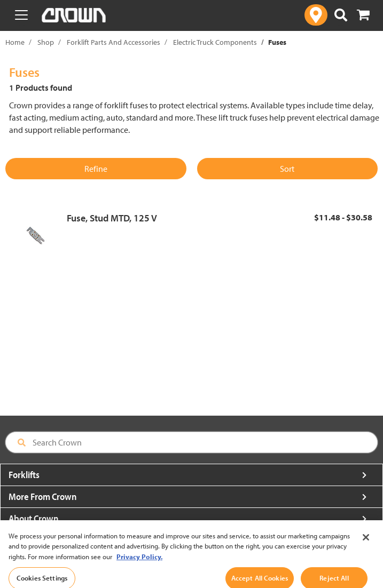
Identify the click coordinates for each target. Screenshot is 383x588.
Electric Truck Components (215, 42)
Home (15, 42)
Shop (46, 42)
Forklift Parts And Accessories (114, 42)
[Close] (366, 545)
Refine (96, 169)
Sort (287, 169)
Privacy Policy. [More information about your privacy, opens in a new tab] (139, 564)
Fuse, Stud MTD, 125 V (112, 218)
